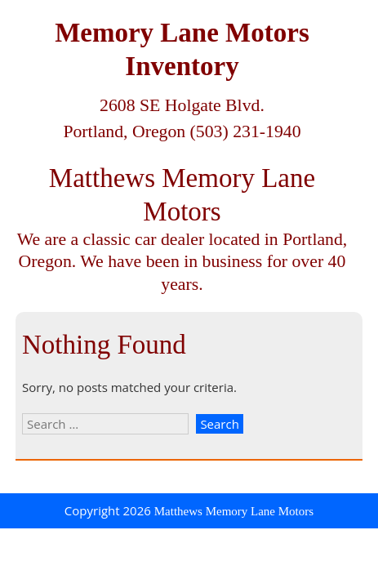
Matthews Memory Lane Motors (234, 511)
